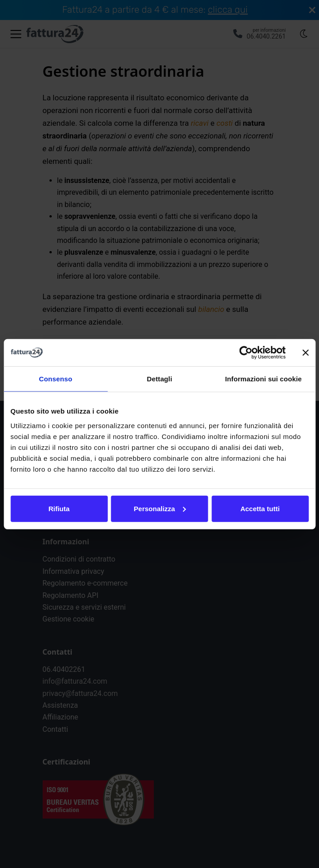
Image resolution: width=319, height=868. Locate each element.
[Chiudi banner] (305, 353)
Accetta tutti (260, 508)
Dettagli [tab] (160, 379)
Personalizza (160, 508)
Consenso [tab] (56, 379)
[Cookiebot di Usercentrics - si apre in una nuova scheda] (246, 353)
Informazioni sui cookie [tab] (263, 379)
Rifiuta (59, 508)
